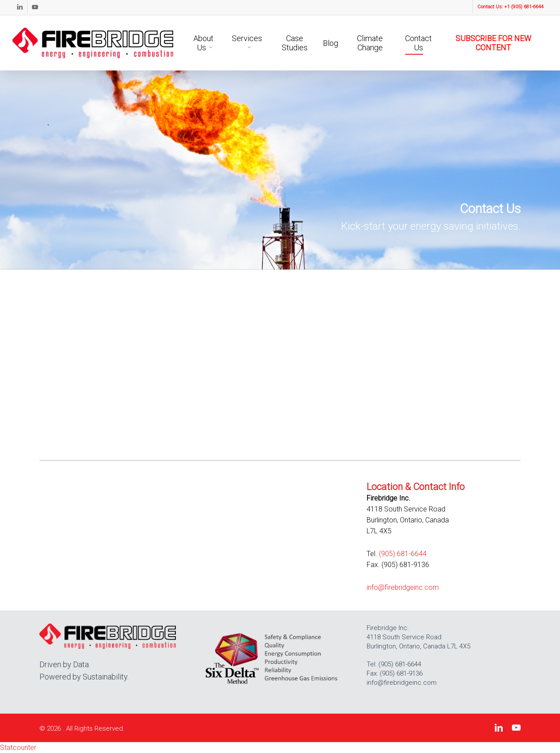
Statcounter (18, 748)
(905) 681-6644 (403, 554)
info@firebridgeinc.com (403, 587)
